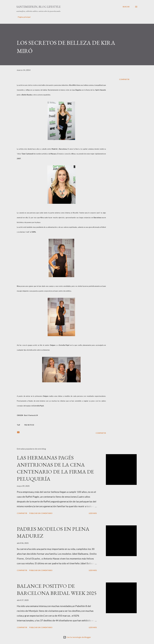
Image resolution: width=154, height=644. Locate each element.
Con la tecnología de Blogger (77, 637)
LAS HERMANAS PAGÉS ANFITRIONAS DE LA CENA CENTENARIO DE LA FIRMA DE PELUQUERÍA (55, 468)
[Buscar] (126, 7)
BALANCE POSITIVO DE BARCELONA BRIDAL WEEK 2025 (57, 589)
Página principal (24, 17)
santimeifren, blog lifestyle (38, 7)
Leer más (93, 513)
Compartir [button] (124, 79)
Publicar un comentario (41, 513)
